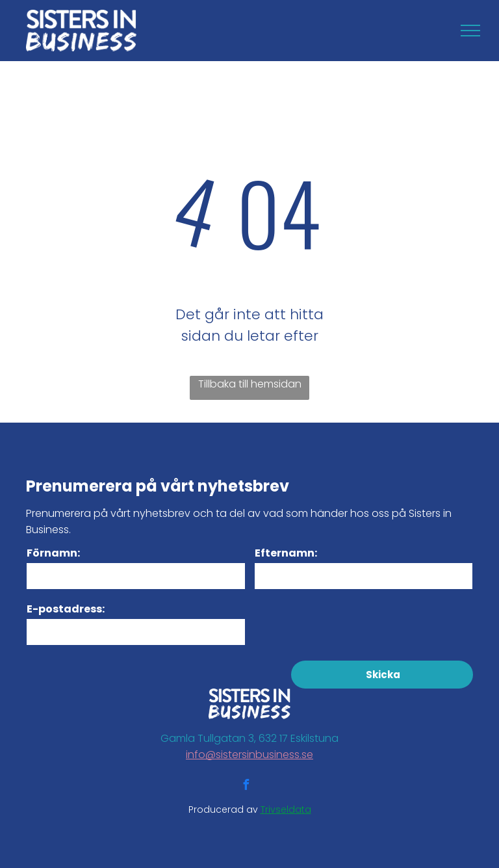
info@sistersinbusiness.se (249, 755)
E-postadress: (66, 609)
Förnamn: (53, 553)
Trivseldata (286, 809)
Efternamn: (286, 553)
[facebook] (246, 786)
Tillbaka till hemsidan (250, 384)
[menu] (470, 31)
